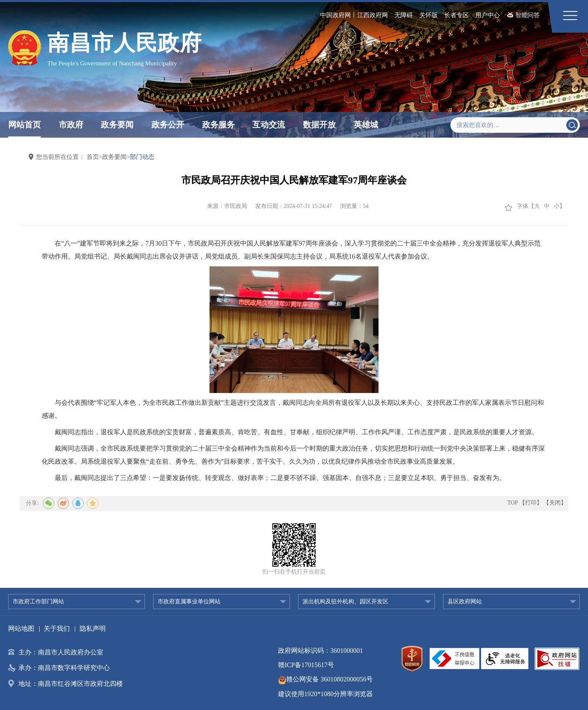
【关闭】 (555, 503)
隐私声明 (93, 629)
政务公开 (168, 125)
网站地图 (21, 629)
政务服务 (218, 125)
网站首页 (24, 125)
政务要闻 (117, 125)
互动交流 (269, 125)
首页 (93, 157)
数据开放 (319, 125)
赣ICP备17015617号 (306, 665)
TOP (512, 503)
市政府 (71, 125)
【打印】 (531, 503)
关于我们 (57, 629)
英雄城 (366, 125)
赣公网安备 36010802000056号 (325, 679)
